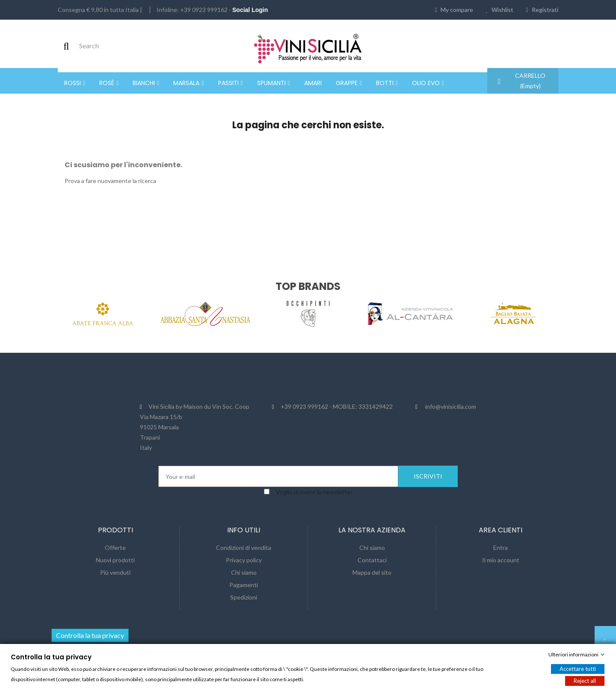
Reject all (585, 681)
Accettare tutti (578, 669)
